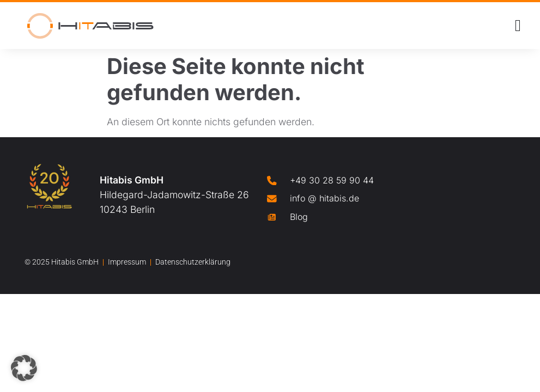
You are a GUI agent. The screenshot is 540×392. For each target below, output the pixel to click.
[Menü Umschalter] (518, 26)
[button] (24, 368)
